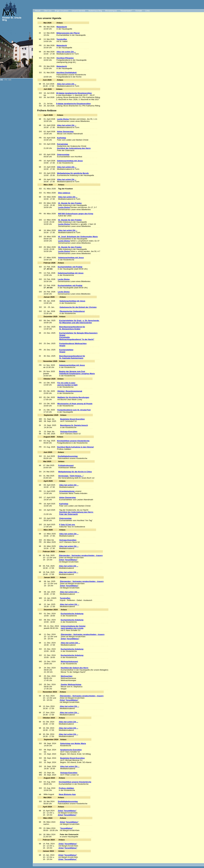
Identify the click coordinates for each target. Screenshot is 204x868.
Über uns (48, 11)
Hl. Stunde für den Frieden (70, 203)
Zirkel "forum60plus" (68, 560)
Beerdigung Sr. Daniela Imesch (74, 425)
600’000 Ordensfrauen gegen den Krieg (76, 214)
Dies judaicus (64, 193)
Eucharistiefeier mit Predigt (70, 267)
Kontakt (139, 11)
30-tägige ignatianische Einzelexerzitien (74, 93)
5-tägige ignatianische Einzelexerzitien (74, 104)
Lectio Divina (63, 119)
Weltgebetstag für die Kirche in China (75, 472)
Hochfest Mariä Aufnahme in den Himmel (75, 447)
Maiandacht (62, 27)
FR (6, 80)
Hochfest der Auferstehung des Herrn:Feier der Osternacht (76, 513)
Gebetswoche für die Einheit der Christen (78, 307)
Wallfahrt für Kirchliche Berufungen (73, 397)
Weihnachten (67, 676)
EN (10, 80)
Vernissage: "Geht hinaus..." (71, 476)
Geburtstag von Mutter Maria (73, 743)
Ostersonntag (63, 154)
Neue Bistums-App (67, 794)
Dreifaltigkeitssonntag (68, 456)
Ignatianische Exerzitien (71, 750)
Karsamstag (62, 144)
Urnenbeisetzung (67, 491)
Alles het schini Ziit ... (66, 52)
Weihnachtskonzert (69, 661)
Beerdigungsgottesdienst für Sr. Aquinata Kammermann (72, 357)
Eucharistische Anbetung (72, 614)
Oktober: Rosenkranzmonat (70, 391)
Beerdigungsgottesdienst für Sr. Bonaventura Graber (72, 328)
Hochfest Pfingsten (65, 58)
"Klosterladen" (126, 11)
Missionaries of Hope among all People (75, 404)
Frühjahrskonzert (66, 465)
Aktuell (38, 11)
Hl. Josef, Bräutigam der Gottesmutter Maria (78, 237)
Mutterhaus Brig (95, 11)
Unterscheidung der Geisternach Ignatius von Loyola (73, 627)
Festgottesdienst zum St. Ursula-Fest (74, 410)
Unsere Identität (78, 11)
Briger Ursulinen (62, 11)
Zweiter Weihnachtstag (71, 684)
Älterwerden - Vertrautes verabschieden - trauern (81, 555)
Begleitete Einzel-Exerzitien (72, 419)
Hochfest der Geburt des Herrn (74, 668)
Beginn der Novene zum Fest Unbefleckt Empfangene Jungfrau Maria (77, 372)
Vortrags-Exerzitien (69, 432)
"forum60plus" (67, 828)
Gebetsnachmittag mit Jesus (70, 161)
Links (148, 11)
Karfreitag (62, 138)
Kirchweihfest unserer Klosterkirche (73, 441)
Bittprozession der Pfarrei (68, 33)
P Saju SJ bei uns (67, 525)
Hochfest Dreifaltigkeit (67, 73)
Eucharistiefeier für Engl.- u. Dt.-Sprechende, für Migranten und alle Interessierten (79, 322)
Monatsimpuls (111, 11)
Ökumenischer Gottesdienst (72, 311)
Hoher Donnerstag (65, 132)
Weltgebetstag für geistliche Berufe (73, 173)
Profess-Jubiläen (66, 788)
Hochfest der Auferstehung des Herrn (74, 148)
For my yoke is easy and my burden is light (67, 384)
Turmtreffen (62, 39)
